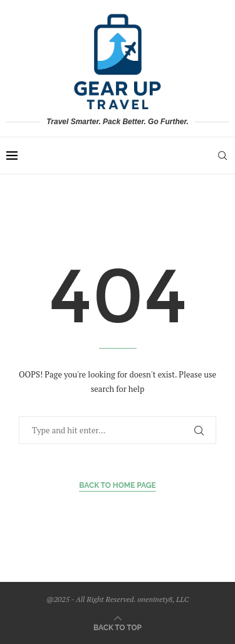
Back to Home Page (118, 485)
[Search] (222, 156)
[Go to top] (118, 626)
